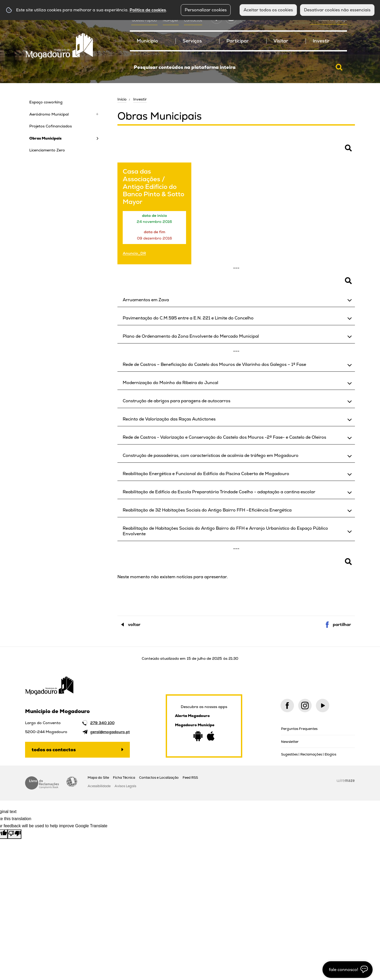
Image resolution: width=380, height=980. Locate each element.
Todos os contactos (54, 750)
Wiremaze (346, 781)
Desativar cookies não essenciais (337, 10)
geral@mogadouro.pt (110, 732)
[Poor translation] (15, 834)
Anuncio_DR (134, 253)
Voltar (134, 625)
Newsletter (290, 742)
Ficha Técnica (124, 778)
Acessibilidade (72, 782)
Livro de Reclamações (42, 783)
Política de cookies (148, 10)
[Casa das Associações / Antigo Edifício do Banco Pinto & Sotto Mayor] (154, 213)
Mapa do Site (98, 778)
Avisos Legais (125, 786)
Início (122, 99)
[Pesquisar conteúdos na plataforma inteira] (339, 67)
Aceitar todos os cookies (268, 10)
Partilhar (342, 625)
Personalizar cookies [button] (206, 10)
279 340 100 (102, 723)
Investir (140, 99)
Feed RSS (190, 778)
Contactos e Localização (159, 778)
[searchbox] (238, 67)
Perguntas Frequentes (299, 729)
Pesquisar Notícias (135, 565)
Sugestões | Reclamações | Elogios (309, 754)
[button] (236, 300)
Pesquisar (127, 151)
